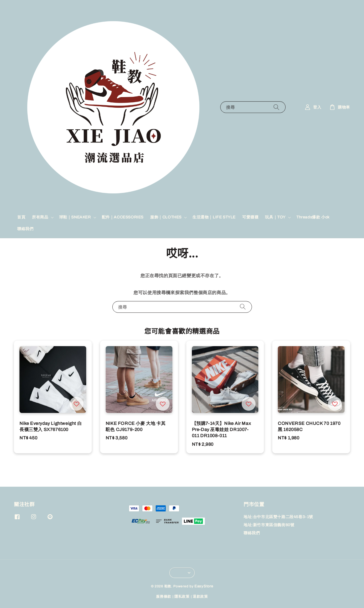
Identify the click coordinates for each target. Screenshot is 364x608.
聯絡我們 (25, 229)
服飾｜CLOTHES (166, 217)
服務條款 (164, 597)
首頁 (21, 217)
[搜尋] (276, 107)
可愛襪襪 (250, 217)
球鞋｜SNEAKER (75, 217)
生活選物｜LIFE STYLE (214, 217)
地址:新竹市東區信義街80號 (269, 525)
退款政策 (200, 597)
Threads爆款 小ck (313, 217)
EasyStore (204, 586)
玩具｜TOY (275, 217)
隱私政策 (182, 597)
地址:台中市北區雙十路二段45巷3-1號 (278, 517)
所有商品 (40, 217)
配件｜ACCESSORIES (123, 217)
